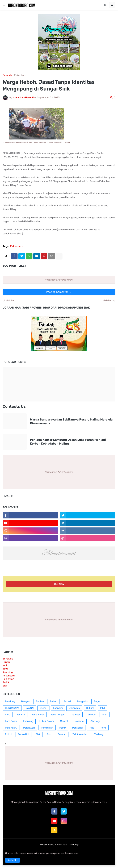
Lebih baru (10, 301)
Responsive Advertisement (59, 280)
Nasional (79, 721)
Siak (5, 686)
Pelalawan (8, 679)
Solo (49, 734)
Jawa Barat (38, 715)
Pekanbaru (20, 75)
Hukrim (7, 662)
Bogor (97, 701)
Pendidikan (47, 728)
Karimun (91, 715)
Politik (6, 682)
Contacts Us (14, 406)
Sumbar (62, 734)
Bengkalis (8, 659)
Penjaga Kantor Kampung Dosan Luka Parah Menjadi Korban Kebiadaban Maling (68, 442)
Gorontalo (74, 708)
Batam (54, 701)
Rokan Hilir (24, 734)
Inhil (5, 665)
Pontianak (78, 728)
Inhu (5, 669)
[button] (4, 5)
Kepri (104, 715)
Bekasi (67, 701)
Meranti (64, 721)
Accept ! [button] (12, 860)
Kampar (76, 715)
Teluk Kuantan (80, 734)
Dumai (43, 708)
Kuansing (8, 672)
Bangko (25, 701)
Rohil (103, 728)
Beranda (7, 75)
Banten (40, 701)
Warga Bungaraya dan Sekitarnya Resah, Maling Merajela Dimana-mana (71, 421)
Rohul (8, 734)
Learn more (71, 853)
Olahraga (95, 721)
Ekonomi (58, 708)
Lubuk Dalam (47, 721)
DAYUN (30, 708)
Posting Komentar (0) (59, 292)
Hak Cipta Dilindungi (68, 845)
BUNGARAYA (12, 708)
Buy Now (59, 584)
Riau (92, 728)
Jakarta (21, 715)
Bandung (10, 701)
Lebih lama (108, 301)
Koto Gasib (11, 721)
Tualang (99, 734)
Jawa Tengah (58, 715)
